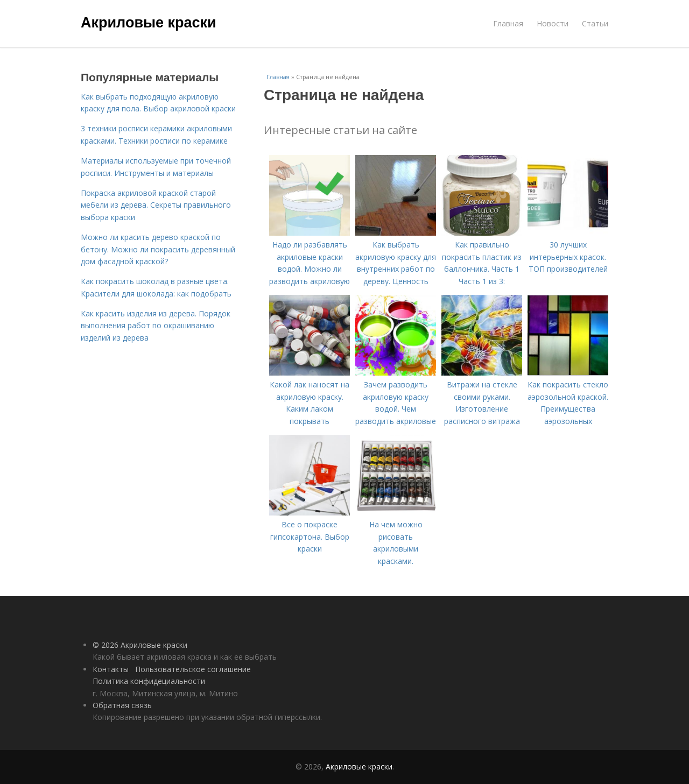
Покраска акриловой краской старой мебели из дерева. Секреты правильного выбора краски (156, 205)
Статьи (595, 23)
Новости (553, 23)
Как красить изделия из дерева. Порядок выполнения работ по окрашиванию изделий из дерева (156, 326)
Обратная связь (122, 705)
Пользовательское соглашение (193, 669)
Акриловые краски (149, 23)
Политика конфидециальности (149, 681)
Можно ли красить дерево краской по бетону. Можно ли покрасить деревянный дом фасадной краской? (158, 249)
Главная (508, 23)
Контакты (111, 669)
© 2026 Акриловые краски (140, 645)
